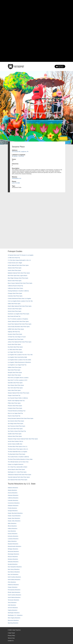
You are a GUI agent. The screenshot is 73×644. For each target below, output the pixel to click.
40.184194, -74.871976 (18, 156)
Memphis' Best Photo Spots (15, 373)
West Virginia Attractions (14, 618)
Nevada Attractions (13, 564)
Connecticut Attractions (14, 503)
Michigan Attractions (13, 549)
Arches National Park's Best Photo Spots (18, 265)
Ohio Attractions (12, 582)
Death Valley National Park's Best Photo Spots (20, 306)
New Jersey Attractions (14, 569)
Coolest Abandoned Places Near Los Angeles (19, 298)
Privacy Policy (11, 636)
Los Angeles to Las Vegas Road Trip (17, 365)
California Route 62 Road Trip (15, 286)
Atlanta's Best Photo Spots (15, 268)
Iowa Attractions (12, 531)
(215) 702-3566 (16, 183)
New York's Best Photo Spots (15, 388)
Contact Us (11, 641)
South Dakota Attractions (14, 597)
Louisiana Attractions (13, 539)
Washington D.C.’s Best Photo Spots (17, 472)
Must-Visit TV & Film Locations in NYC (18, 380)
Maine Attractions (12, 541)
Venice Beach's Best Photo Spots (16, 469)
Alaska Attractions (12, 490)
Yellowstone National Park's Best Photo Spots (19, 475)
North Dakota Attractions (14, 580)
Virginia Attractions (13, 610)
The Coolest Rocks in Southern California (18, 457)
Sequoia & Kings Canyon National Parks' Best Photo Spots (23, 439)
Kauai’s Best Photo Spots (14, 344)
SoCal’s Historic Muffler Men (15, 444)
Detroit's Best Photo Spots (15, 311)
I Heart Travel (11, 633)
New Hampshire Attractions (15, 567)
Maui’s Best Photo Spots (14, 370)
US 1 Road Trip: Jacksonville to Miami (18, 467)
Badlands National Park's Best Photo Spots (19, 273)
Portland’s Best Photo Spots (15, 408)
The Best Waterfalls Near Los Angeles (18, 452)
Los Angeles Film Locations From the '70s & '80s (20, 355)
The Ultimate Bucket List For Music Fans (18, 462)
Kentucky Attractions (13, 536)
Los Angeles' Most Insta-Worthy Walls (17, 357)
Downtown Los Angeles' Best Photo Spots (19, 314)
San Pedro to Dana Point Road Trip (17, 431)
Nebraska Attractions (13, 562)
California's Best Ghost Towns (15, 288)
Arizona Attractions (13, 493)
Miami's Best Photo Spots (14, 375)
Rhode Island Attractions (14, 592)
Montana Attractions (13, 559)
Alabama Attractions (13, 488)
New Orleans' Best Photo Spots (16, 385)
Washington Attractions (14, 613)
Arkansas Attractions (13, 495)
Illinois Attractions (12, 526)
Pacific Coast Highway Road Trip (16, 401)
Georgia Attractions (13, 511)
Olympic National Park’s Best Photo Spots (19, 393)
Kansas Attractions (13, 534)
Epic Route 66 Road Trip (14, 316)
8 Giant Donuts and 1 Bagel (15, 263)
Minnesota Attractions (13, 551)
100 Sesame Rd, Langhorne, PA (20, 152)
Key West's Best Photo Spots (15, 347)
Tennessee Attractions (13, 600)
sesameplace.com (17, 178)
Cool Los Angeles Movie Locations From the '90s (20, 301)
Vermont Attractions (13, 608)
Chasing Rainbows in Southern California (18, 291)
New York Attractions (13, 574)
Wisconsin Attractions (13, 620)
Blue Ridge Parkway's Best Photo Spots (18, 278)
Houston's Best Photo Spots (15, 334)
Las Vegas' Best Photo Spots (15, 352)
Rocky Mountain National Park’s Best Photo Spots (21, 418)
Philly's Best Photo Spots (14, 403)
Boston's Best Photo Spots (15, 281)
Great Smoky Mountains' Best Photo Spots (19, 327)
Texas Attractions (12, 603)
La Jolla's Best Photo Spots (15, 350)
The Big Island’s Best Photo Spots (17, 454)
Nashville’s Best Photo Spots (15, 383)
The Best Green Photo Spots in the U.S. (18, 449)
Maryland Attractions (13, 544)
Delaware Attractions (13, 506)
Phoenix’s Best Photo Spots (15, 406)
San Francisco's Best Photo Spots (17, 426)
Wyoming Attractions (13, 623)
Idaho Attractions (12, 523)
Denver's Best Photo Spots (15, 309)
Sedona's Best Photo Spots (15, 436)
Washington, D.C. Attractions (15, 615)
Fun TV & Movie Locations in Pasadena (18, 319)
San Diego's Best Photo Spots (16, 424)
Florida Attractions (12, 508)
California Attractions (13, 498)
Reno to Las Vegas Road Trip (15, 413)
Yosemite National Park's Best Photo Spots (19, 477)
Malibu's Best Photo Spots (15, 367)
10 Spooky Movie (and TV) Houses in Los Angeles (21, 255)
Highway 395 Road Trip (14, 332)
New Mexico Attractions (14, 572)
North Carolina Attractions (14, 577)
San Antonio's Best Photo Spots (16, 421)
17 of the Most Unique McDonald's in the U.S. (19, 260)
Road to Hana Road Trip (14, 416)
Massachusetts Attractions (15, 546)
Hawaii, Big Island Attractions (15, 513)
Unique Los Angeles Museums (16, 464)
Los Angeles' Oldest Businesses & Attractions (19, 362)
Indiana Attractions (13, 529)
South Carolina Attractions (15, 595)
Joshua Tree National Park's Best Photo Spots (20, 342)
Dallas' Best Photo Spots (14, 304)
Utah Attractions (12, 605)
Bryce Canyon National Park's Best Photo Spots (20, 283)
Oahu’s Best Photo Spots (14, 390)
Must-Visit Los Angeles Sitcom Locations (18, 378)
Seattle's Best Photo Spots (15, 434)
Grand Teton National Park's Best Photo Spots (20, 324)
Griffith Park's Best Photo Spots (16, 329)
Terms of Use (11, 638)
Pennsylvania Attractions (14, 590)
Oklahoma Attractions (13, 585)
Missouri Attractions (13, 557)
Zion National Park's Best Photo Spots (18, 480)
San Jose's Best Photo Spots (15, 429)
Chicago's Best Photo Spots (15, 293)
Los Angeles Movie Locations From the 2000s (19, 360)
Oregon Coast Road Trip (14, 395)
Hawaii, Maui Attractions (14, 518)
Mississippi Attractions (13, 554)
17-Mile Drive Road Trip (14, 258)
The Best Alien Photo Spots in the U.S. (18, 447)
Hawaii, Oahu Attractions (14, 521)
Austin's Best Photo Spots (14, 270)
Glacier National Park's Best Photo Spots (18, 321)
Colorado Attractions (13, 500)
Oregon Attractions (13, 587)
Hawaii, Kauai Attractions (14, 516)
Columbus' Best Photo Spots (15, 296)
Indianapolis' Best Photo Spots (16, 339)
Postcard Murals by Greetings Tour (17, 411)
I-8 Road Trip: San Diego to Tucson (17, 337)
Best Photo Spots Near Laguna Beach (18, 276)
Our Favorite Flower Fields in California (18, 398)
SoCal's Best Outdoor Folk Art (15, 441)
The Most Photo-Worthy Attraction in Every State (20, 459)
